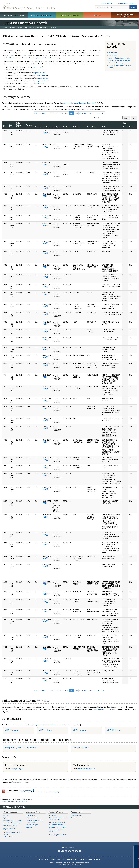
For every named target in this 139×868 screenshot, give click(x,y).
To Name (77, 127)
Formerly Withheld (30, 126)
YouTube (73, 851)
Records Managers (32, 825)
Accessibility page (54, 792)
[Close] (136, 848)
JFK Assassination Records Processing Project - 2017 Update (31, 58)
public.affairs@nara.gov (87, 769)
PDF (45, 133)
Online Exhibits (8, 837)
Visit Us (97, 15)
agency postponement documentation (49, 725)
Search (133, 7)
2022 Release (80, 730)
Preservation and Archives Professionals (35, 821)
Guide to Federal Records (57, 822)
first (36, 113)
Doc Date (46, 127)
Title (104, 127)
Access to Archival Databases (9, 829)
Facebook (59, 851)
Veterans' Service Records (42, 15)
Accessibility (51, 859)
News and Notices (77, 815)
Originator (133, 127)
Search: (97, 118)
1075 (76, 113)
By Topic (6, 815)
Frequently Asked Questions (20, 748)
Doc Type (56, 127)
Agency (38, 127)
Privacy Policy (61, 859)
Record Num (12, 126)
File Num (67, 127)
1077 (86, 113)
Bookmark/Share (121, 3)
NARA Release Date (19, 125)
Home (5, 28)
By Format (7, 818)
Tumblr (69, 851)
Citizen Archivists (107, 3)
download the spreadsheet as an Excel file (78, 103)
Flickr (80, 851)
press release (37, 67)
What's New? (77, 812)
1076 (81, 113)
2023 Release (46, 730)
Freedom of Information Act (76, 859)
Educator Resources (69, 15)
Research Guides (56, 812)
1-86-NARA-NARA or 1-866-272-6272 (70, 865)
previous (42, 113)
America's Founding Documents (125, 15)
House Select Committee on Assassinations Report (120, 62)
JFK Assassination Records (34, 28)
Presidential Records (10, 826)
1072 (61, 113)
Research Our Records (14, 15)
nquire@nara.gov (17, 769)
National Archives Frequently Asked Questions (58, 819)
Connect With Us (70, 848)
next (99, 113)
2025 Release (12, 730)
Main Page (113, 52)
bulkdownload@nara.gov (102, 709)
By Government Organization (13, 820)
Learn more (120, 864)
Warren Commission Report (119, 58)
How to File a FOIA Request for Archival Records (57, 835)
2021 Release (114, 730)
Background (113, 55)
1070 (52, 113)
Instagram (66, 851)
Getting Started (54, 815)
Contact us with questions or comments (15, 801)
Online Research (11, 812)
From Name (92, 127)
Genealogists (30, 815)
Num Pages (125, 125)
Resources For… (33, 812)
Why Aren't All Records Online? (56, 831)
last (103, 113)
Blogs (76, 851)
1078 (91, 113)
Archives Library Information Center (13, 833)
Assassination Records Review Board (120, 66)
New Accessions (77, 818)
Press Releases (81, 748)
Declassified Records (56, 825)
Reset (134, 118)
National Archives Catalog (12, 823)
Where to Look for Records (58, 827)
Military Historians (32, 818)
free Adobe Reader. (27, 790)
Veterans (29, 827)
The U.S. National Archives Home (29, 6)
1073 (66, 113)
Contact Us (133, 3)
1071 (56, 113)
